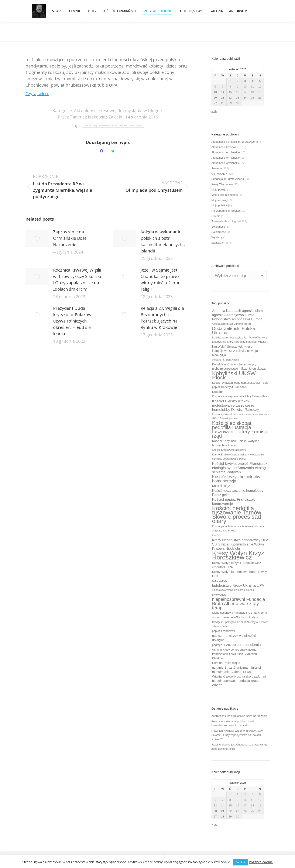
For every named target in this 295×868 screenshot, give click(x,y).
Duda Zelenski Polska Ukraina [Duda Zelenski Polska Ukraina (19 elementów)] (234, 331)
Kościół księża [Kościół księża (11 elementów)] (222, 486)
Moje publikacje (221, 205)
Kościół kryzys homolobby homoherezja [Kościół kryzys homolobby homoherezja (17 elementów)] (236, 479)
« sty (214, 111)
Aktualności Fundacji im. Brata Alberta (235, 142)
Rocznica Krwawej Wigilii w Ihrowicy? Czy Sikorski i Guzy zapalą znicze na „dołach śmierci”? (77, 280)
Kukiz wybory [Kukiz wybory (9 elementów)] (220, 581)
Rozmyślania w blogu (139, 111)
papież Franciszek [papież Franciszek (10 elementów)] (224, 631)
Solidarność (219, 232)
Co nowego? (219, 174)
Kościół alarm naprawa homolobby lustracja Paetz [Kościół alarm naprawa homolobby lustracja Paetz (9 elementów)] (241, 396)
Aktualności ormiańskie (226, 152)
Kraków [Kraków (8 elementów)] (216, 535)
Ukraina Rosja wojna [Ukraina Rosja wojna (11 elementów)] (226, 663)
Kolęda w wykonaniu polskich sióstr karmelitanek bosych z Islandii (163, 241)
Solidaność (218, 227)
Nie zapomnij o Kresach (226, 211)
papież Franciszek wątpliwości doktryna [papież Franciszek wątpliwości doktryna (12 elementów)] (234, 638)
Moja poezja (219, 190)
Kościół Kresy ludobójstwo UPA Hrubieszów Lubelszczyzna (113, 126)
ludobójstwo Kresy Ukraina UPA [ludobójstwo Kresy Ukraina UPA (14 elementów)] (238, 585)
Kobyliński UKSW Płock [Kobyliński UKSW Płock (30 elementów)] (234, 375)
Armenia (217, 168)
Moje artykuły (220, 200)
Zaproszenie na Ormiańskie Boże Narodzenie (70, 238)
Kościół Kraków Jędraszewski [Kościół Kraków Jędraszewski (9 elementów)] (229, 450)
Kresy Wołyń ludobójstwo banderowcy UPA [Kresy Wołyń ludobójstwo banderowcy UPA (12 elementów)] (240, 574)
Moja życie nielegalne (225, 195)
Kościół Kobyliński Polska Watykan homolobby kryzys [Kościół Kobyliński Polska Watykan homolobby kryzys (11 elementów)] (236, 443)
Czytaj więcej (38, 94)
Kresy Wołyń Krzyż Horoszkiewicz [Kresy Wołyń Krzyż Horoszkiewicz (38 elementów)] (238, 555)
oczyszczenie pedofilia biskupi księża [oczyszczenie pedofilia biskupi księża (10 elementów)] (235, 617)
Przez (90, 117)
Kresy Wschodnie (222, 184)
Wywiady (217, 237)
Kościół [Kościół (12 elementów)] (217, 392)
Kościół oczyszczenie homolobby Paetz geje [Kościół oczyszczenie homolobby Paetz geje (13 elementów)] (238, 493)
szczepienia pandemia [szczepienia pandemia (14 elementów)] (243, 645)
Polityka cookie (261, 862)
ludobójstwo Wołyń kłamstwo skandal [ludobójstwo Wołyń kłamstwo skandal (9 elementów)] (233, 590)
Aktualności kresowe (95, 111)
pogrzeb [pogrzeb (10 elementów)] (217, 645)
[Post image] (37, 238)
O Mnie (216, 216)
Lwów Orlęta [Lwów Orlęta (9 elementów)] (219, 595)
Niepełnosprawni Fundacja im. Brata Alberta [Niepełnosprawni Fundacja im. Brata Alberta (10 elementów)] (240, 613)
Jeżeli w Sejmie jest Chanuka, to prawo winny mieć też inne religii (160, 280)
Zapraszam (218, 243)
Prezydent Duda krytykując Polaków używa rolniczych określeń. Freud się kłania (72, 321)
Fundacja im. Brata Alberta (228, 179)
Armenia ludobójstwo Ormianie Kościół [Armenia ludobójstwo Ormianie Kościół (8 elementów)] (231, 324)
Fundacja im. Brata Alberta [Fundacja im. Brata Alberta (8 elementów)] (226, 360)
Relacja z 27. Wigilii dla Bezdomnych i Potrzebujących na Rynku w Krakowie (162, 318)
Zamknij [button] (240, 862)
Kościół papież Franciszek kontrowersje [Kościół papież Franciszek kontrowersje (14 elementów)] (234, 502)
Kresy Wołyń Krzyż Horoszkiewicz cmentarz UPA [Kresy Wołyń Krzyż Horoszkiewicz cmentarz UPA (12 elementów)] (237, 565)
